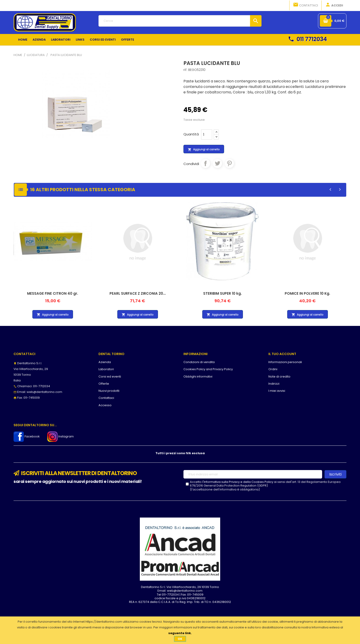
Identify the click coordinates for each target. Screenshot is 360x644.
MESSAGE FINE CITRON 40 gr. (53, 293)
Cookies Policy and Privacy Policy (208, 369)
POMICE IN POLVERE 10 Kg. (307, 293)
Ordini (273, 369)
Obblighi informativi (198, 377)
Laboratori (106, 369)
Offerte (104, 384)
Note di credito (279, 377)
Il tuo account (282, 354)
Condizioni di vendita (199, 362)
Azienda (105, 362)
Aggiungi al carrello (204, 149)
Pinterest (229, 163)
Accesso (105, 405)
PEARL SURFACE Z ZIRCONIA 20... (138, 293)
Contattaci (305, 5)
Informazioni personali (285, 362)
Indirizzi (274, 384)
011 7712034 (307, 39)
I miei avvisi (277, 391)
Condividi (205, 163)
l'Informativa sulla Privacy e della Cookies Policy (238, 482)
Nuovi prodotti (109, 391)
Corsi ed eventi (110, 377)
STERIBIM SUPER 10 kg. (222, 293)
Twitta (217, 163)
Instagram (60, 436)
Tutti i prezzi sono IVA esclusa (180, 453)
